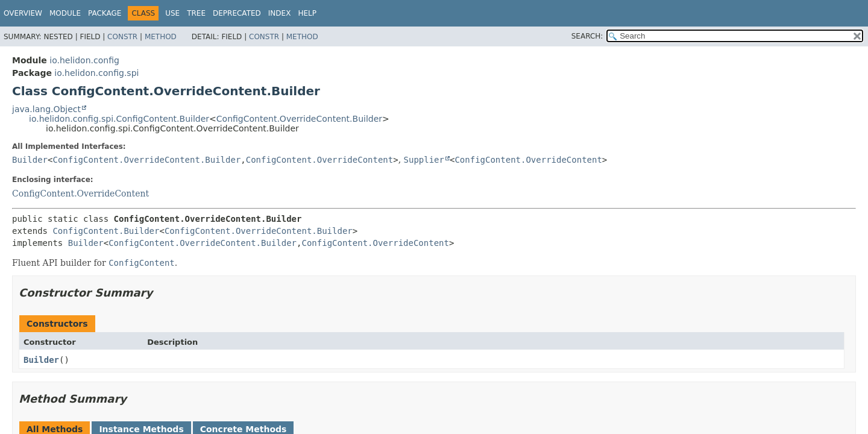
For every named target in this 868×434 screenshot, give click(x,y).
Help (307, 13)
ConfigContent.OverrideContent (319, 160)
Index (280, 13)
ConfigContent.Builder (106, 231)
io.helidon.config (84, 60)
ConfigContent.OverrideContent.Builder (299, 119)
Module (65, 13)
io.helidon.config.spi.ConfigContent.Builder (119, 119)
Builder (30, 160)
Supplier (424, 160)
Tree (196, 13)
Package (105, 13)
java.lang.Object (46, 109)
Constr (122, 37)
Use (172, 13)
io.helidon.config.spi (96, 73)
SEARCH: (587, 36)
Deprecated (237, 13)
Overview (23, 13)
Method (161, 37)
